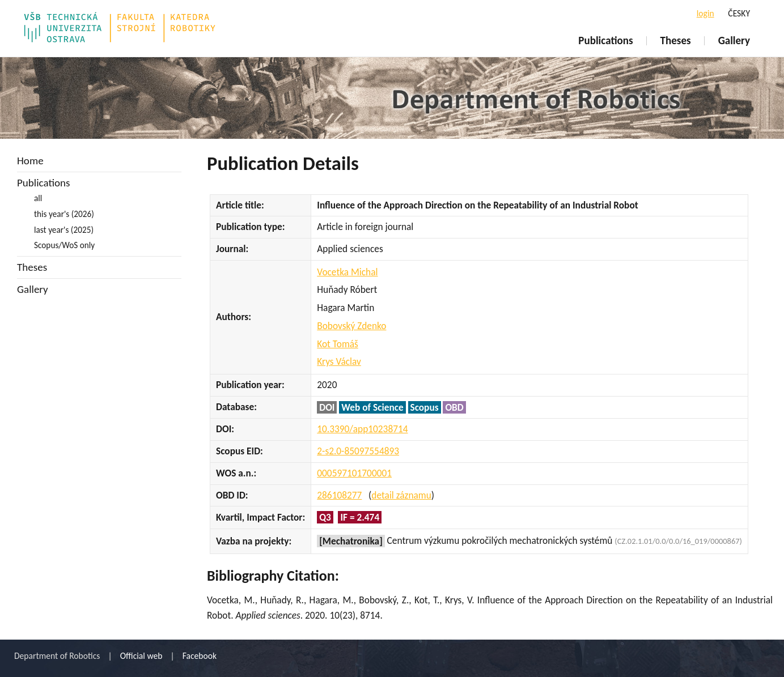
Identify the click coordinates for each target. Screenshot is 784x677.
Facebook (200, 656)
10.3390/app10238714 (362, 429)
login (705, 13)
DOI (327, 407)
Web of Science (372, 407)
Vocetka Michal (347, 272)
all (38, 198)
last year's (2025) (64, 230)
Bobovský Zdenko (351, 326)
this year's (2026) (64, 214)
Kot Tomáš (338, 344)
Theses (676, 41)
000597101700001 (354, 473)
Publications (605, 41)
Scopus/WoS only (64, 245)
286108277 (339, 495)
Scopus (425, 407)
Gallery (734, 41)
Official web (141, 656)
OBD (454, 407)
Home (30, 161)
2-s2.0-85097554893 (358, 451)
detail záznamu (401, 495)
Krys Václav (339, 361)
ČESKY (739, 13)
